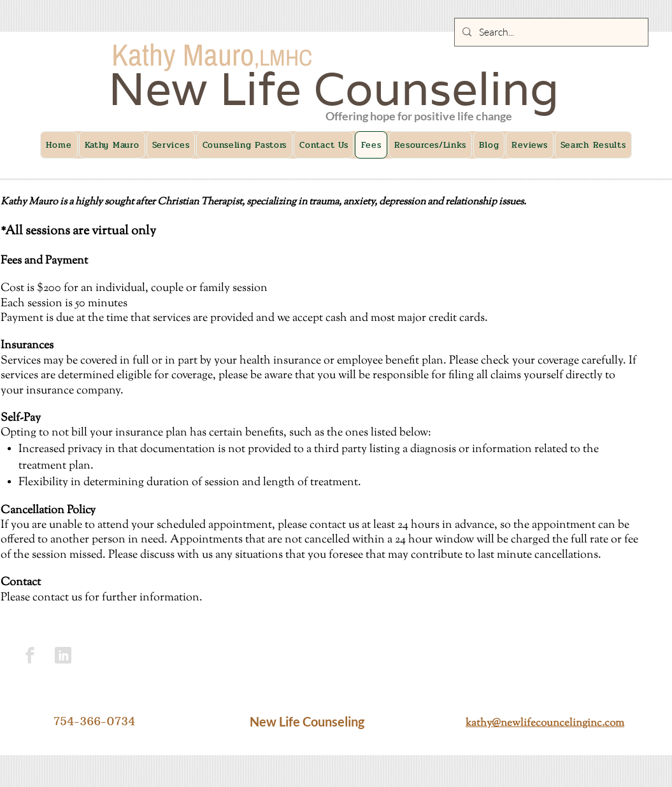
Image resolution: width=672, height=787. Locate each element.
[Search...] (550, 32)
